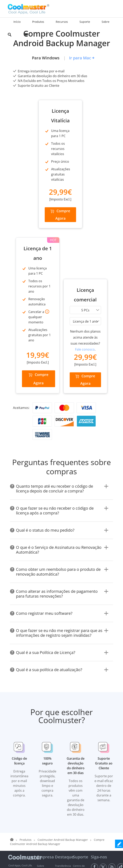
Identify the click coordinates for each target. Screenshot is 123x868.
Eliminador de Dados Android (61, 777)
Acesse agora (102, 776)
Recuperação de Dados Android (63, 763)
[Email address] (102, 766)
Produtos (26, 718)
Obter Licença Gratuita (42, 787)
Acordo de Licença (46, 844)
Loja (39, 763)
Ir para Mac (80, 58)
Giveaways (43, 777)
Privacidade (29, 842)
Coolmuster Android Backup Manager (63, 718)
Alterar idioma (99, 802)
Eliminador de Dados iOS (61, 825)
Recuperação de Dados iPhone (63, 811)
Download (43, 768)
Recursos (42, 772)
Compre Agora (35, 257)
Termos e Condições (11, 844)
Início (17, 22)
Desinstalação (63, 842)
